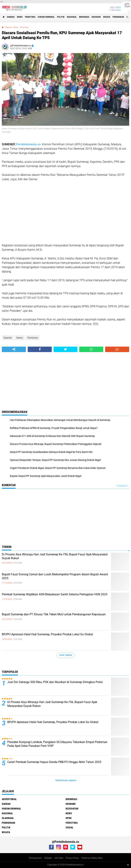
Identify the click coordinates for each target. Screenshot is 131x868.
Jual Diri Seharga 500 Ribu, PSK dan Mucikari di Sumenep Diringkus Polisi (55, 682)
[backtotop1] (128, 865)
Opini (69, 818)
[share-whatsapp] (91, 349)
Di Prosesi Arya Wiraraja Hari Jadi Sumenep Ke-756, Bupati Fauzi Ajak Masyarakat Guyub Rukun (55, 556)
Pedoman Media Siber (92, 858)
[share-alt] (14, 349)
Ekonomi (96, 17)
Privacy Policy (72, 858)
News (20, 17)
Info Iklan (59, 858)
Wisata (107, 17)
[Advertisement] (65, 212)
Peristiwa (30, 17)
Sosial (70, 827)
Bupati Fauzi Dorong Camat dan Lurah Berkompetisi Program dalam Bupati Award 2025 (55, 576)
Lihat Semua (66, 655)
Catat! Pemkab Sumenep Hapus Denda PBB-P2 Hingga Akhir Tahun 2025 (54, 762)
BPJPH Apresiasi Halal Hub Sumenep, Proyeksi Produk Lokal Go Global (47, 634)
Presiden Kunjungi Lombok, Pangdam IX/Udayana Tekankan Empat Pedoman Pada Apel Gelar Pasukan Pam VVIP (57, 744)
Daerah (11, 17)
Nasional (72, 17)
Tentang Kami (35, 858)
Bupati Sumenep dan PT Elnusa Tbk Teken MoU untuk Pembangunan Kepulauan (54, 614)
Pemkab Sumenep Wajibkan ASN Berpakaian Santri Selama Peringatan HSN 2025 (55, 594)
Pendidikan (118, 17)
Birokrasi (84, 17)
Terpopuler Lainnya (66, 781)
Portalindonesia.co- (29, 144)
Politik (61, 17)
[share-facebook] (40, 349)
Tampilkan (122, 486)
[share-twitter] (66, 349)
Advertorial (9, 799)
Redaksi (48, 858)
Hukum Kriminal (46, 17)
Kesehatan (72, 809)
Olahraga (8, 818)
